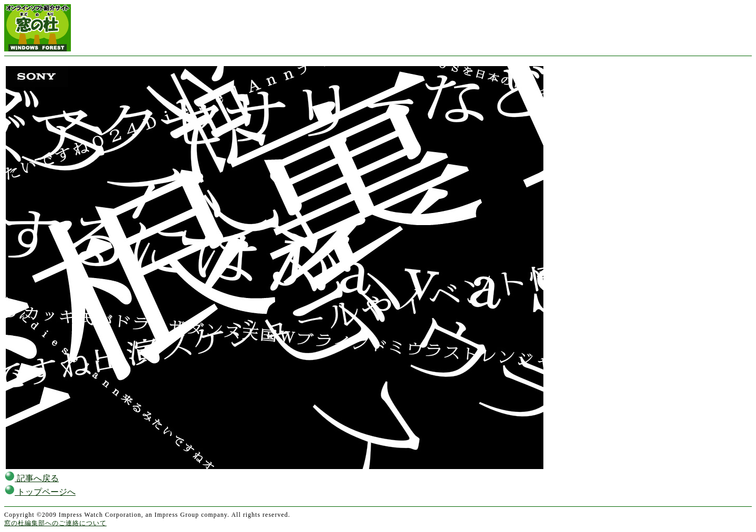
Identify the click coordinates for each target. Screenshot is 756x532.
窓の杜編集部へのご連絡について (55, 523)
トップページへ (40, 492)
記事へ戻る (31, 478)
